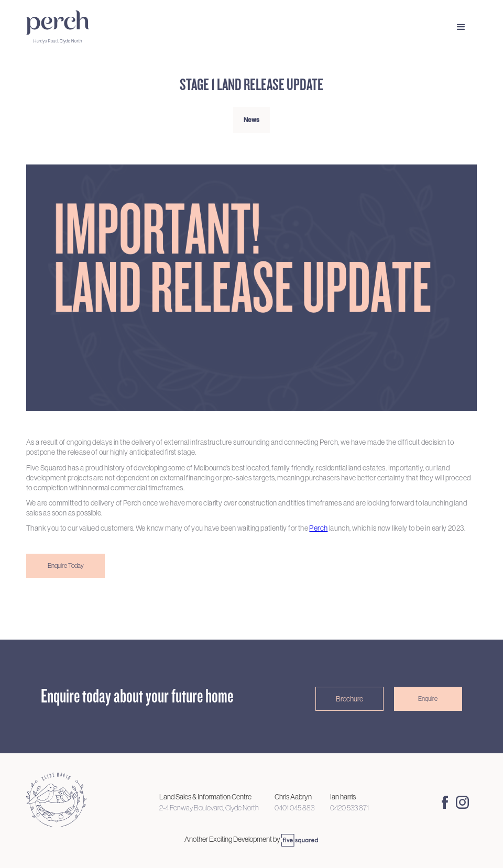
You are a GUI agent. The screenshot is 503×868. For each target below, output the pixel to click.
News (251, 120)
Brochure (349, 699)
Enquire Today (66, 566)
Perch (318, 528)
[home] (79, 27)
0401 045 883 (294, 808)
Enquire (428, 699)
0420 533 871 (349, 808)
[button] (461, 27)
